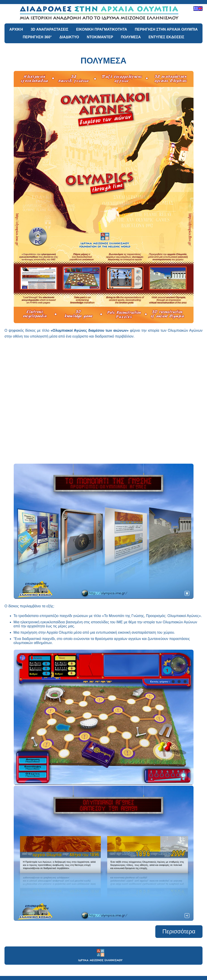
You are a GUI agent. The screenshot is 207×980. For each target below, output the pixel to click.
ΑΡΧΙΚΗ (16, 29)
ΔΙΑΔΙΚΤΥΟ (69, 37)
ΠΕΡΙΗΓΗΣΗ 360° (37, 37)
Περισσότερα (179, 931)
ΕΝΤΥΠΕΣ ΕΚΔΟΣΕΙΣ (166, 37)
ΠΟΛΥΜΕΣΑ (131, 37)
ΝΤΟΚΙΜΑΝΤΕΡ (100, 37)
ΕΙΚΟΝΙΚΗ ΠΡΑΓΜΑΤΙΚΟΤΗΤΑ (102, 29)
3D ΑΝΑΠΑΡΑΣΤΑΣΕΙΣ (49, 29)
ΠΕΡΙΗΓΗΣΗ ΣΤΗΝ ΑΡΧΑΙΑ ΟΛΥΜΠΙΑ (166, 29)
